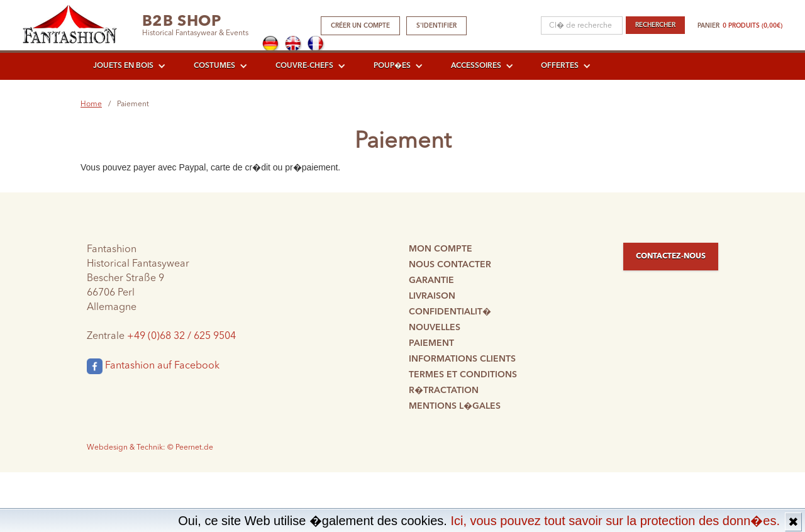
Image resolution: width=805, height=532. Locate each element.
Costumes (214, 66)
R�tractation (444, 391)
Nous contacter (450, 265)
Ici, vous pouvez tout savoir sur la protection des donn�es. (615, 521)
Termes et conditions (463, 375)
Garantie (431, 280)
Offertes (560, 66)
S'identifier (436, 26)
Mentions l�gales (455, 406)
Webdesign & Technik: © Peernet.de (150, 448)
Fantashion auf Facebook (153, 366)
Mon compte (441, 249)
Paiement (431, 343)
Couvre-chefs (304, 66)
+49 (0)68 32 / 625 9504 (181, 336)
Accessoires (476, 66)
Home (91, 104)
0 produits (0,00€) (752, 26)
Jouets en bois (123, 66)
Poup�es (392, 66)
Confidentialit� (450, 312)
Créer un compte (360, 26)
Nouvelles (435, 328)
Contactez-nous (671, 257)
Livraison (432, 296)
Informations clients (462, 359)
